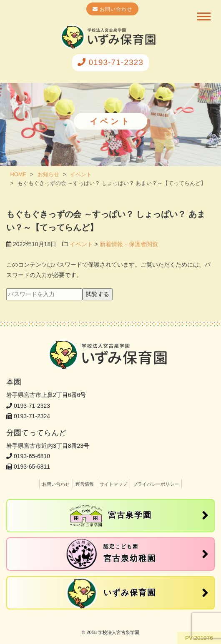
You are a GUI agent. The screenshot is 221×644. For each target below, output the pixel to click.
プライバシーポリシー (156, 484)
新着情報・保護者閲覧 (129, 244)
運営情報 (85, 484)
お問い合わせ (115, 9)
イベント (81, 244)
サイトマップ (113, 484)
